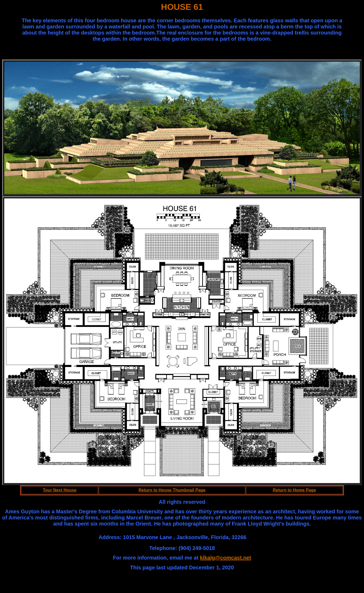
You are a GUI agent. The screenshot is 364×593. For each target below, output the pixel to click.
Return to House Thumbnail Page (172, 490)
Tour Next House (60, 490)
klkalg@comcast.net (225, 558)
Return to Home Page (294, 490)
